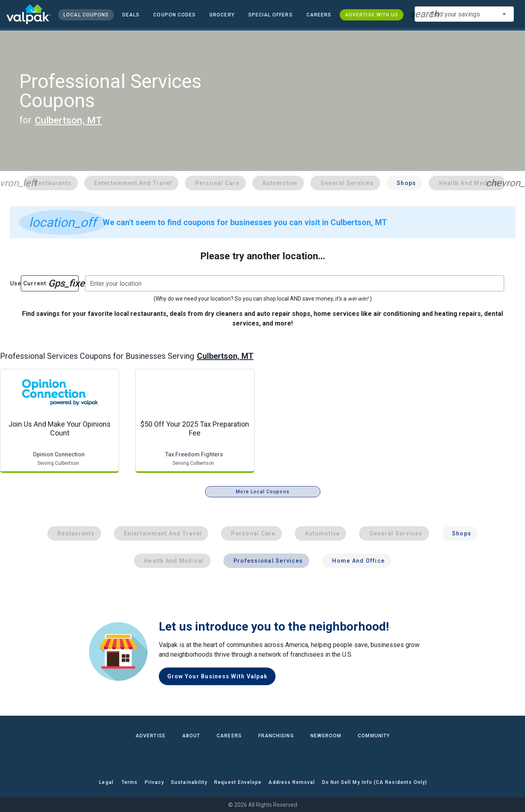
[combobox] (464, 14)
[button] (270, 15)
